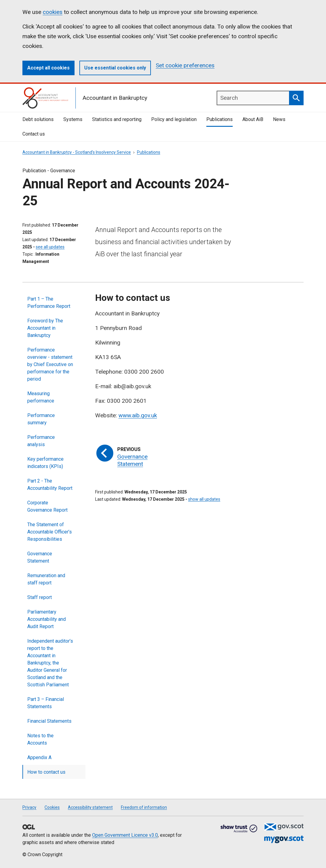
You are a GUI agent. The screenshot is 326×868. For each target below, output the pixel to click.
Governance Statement (40, 557)
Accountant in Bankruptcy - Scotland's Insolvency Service (77, 152)
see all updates (50, 247)
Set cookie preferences (185, 65)
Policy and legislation (174, 119)
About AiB (253, 119)
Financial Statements (49, 721)
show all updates (204, 499)
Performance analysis (41, 441)
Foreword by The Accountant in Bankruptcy (45, 328)
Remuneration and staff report (46, 579)
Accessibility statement (90, 807)
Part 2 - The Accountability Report (50, 484)
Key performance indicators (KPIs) (45, 463)
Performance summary (41, 419)
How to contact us (46, 772)
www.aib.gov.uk (138, 415)
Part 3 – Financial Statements (46, 703)
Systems (73, 119)
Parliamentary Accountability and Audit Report (47, 619)
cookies (53, 12)
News (279, 119)
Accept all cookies (48, 68)
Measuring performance (41, 397)
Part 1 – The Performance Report (49, 303)
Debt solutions (38, 119)
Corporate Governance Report (47, 506)
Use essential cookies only (115, 68)
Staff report (40, 597)
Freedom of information (144, 807)
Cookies (52, 807)
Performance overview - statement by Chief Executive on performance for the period (50, 364)
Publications (220, 119)
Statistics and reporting (117, 119)
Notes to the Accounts (40, 739)
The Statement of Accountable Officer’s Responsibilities (50, 532)
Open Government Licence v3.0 (125, 835)
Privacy (29, 807)
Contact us (34, 134)
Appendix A (39, 757)
